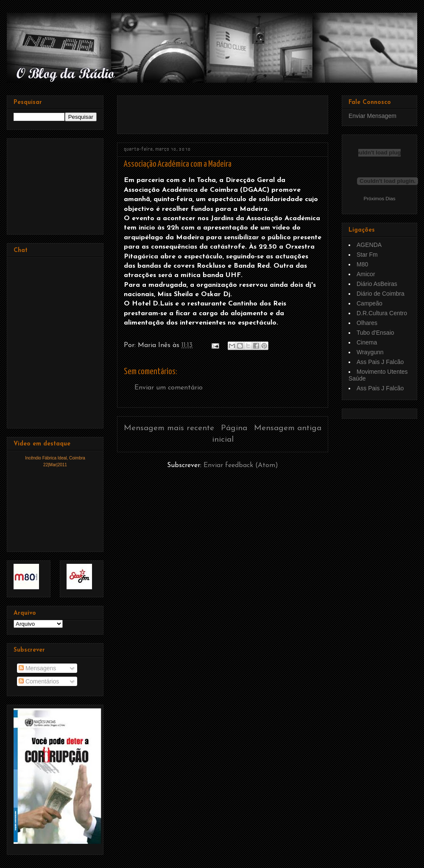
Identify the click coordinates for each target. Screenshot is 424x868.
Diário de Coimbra (381, 294)
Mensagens (37, 668)
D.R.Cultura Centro (382, 313)
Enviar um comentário (169, 388)
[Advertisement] (56, 184)
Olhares (367, 323)
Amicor (366, 274)
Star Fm (367, 255)
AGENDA (369, 245)
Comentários (39, 681)
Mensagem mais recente (169, 428)
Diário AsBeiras (377, 284)
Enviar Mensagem (372, 116)
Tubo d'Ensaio (375, 333)
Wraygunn (370, 352)
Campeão (370, 303)
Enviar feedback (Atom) (241, 465)
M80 (362, 264)
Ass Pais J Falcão (380, 362)
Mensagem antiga (288, 428)
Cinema (367, 342)
